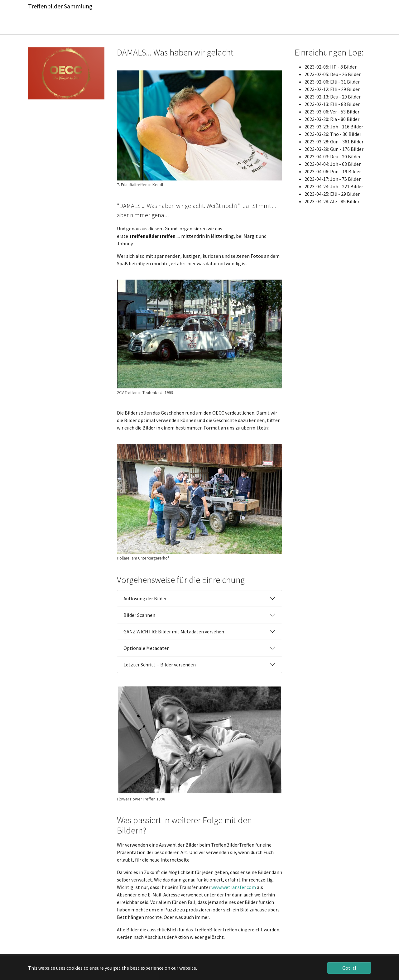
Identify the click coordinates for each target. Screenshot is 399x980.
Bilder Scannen (139, 615)
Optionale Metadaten (147, 648)
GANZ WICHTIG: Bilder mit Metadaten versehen (174, 632)
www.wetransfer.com (234, 887)
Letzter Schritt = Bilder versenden (160, 665)
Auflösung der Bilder (145, 598)
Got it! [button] (349, 968)
